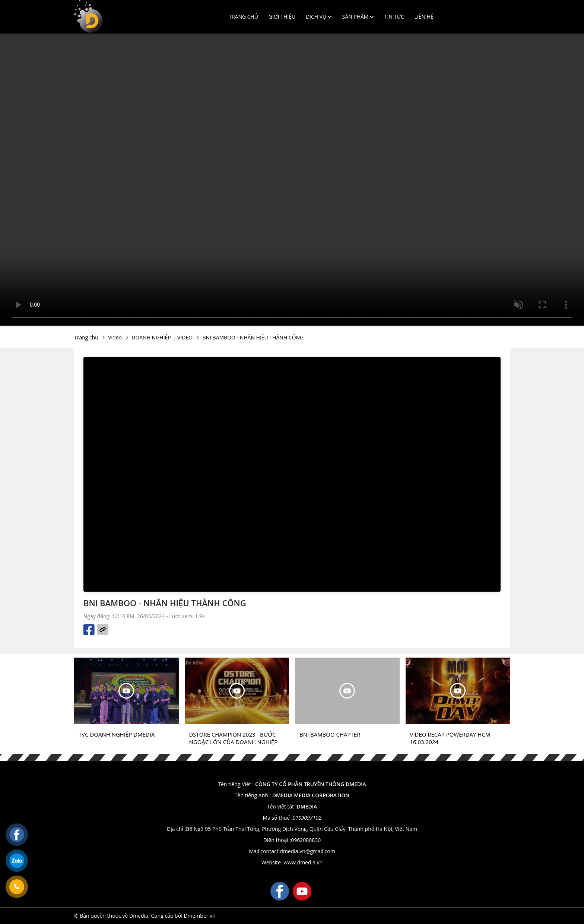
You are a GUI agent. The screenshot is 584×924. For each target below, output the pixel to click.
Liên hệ (424, 17)
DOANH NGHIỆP (151, 337)
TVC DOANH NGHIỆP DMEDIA (117, 734)
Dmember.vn (199, 916)
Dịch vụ (319, 17)
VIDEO (185, 337)
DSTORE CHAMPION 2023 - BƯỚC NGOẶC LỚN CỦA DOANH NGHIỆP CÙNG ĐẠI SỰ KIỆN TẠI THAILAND (234, 738)
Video (115, 337)
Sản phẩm (358, 17)
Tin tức (394, 17)
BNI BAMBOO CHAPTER (330, 734)
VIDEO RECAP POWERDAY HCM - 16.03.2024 (452, 738)
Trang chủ (243, 17)
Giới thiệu (282, 17)
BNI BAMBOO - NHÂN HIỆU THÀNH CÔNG (253, 337)
